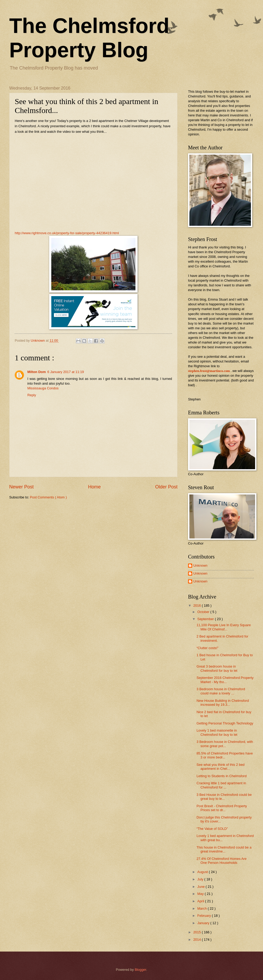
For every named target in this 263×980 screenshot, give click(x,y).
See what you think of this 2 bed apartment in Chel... (221, 767)
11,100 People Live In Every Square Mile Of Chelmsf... (224, 627)
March (202, 908)
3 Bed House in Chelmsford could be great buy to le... (224, 797)
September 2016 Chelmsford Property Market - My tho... (225, 680)
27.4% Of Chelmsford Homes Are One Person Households (221, 861)
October (204, 612)
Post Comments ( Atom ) (48, 497)
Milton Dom (37, 372)
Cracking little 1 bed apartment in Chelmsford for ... (221, 785)
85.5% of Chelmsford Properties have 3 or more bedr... (225, 755)
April (201, 901)
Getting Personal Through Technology (225, 723)
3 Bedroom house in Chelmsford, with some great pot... (225, 744)
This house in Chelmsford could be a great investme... (224, 849)
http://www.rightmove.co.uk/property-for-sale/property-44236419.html (67, 233)
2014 (198, 940)
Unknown (200, 565)
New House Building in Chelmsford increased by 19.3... (223, 703)
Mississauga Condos (43, 388)
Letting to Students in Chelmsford (221, 776)
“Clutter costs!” (208, 648)
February (204, 916)
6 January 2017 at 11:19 (66, 372)
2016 (198, 606)
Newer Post (21, 487)
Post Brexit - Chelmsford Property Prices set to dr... (222, 808)
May (201, 894)
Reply (32, 395)
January (204, 923)
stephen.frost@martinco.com (209, 371)
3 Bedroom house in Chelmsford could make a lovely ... (221, 691)
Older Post (166, 487)
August (203, 872)
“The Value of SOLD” (212, 829)
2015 (198, 932)
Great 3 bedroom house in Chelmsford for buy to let (217, 668)
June (201, 887)
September (206, 619)
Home (94, 487)
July (201, 879)
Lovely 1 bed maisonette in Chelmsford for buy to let (217, 732)
